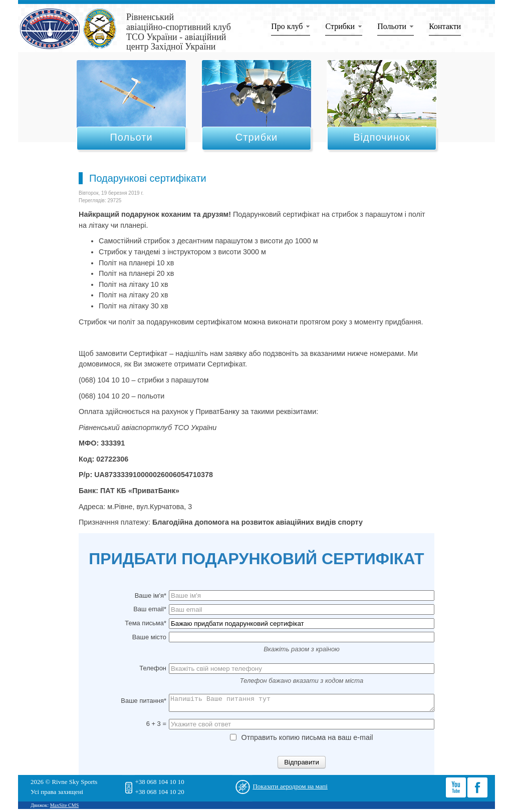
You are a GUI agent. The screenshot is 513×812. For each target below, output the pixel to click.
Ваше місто (149, 637)
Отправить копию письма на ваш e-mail (301, 740)
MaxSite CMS (65, 808)
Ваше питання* (144, 701)
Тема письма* (146, 623)
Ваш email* (150, 609)
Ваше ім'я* (151, 595)
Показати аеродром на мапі (290, 789)
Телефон (153, 668)
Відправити (302, 765)
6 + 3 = (156, 727)
